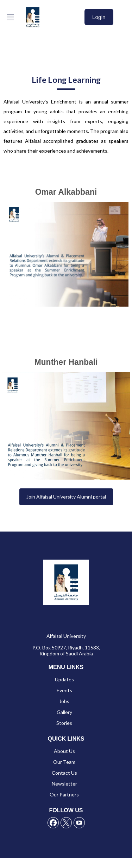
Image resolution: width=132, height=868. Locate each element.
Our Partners (64, 794)
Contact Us (64, 773)
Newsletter (64, 784)
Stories (64, 723)
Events (64, 690)
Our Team (64, 762)
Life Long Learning (66, 80)
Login (99, 17)
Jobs (64, 701)
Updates (64, 679)
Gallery (64, 712)
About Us (64, 751)
